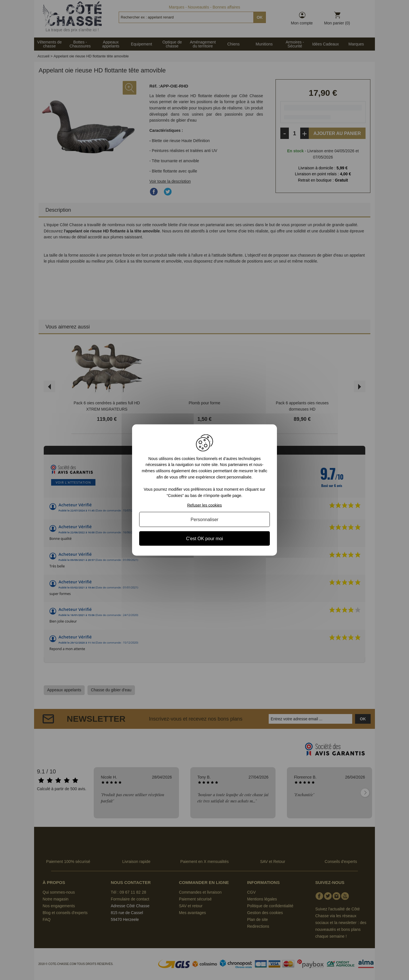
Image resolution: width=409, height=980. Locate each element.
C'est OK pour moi (204, 539)
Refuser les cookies (204, 505)
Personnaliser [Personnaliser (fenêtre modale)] (204, 520)
